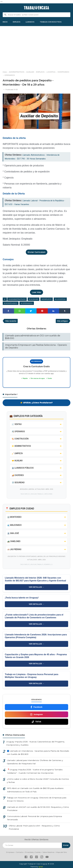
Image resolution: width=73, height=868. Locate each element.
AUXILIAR (34, 300)
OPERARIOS (27, 304)
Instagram (36, 715)
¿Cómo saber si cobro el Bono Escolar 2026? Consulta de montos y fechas (38, 782)
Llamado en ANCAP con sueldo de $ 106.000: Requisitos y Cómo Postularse (38, 810)
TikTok (37, 723)
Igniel (41, 865)
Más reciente (11, 321)
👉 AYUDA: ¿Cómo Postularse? (37, 403)
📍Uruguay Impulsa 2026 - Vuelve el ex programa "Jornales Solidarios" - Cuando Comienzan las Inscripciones (35, 772)
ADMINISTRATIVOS (18, 300)
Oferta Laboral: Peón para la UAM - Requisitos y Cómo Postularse (39, 827)
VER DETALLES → (36, 588)
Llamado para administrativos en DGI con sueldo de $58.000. (33, 337)
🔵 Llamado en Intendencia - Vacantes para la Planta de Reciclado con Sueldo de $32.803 (38, 754)
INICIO (6, 22)
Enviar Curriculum (37, 253)
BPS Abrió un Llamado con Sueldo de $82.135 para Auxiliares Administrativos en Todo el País (35, 791)
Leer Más (36, 293)
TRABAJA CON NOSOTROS (54, 22)
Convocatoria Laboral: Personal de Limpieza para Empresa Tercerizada (34, 819)
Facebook (36, 708)
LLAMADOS (32, 22)
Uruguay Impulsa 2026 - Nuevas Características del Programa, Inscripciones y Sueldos (35, 744)
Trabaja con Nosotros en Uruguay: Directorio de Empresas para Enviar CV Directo (36, 801)
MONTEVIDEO (11, 304)
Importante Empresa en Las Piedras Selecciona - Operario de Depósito (36, 347)
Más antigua (62, 321)
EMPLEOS (18, 22)
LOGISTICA (61, 300)
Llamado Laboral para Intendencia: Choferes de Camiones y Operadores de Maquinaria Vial (35, 763)
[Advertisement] (36, 48)
